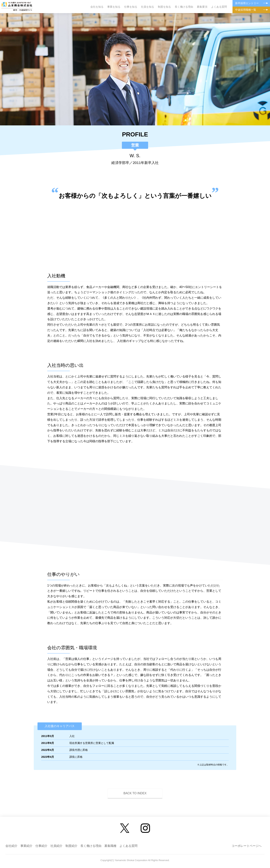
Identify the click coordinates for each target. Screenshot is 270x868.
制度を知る (164, 7)
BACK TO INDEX (135, 793)
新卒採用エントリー (247, 3)
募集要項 (202, 7)
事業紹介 (26, 846)
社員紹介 (56, 846)
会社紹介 (11, 846)
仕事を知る (131, 7)
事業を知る (114, 7)
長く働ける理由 (184, 7)
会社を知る (97, 7)
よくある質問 (219, 7)
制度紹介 (71, 846)
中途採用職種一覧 (246, 10)
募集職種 (110, 846)
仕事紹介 (41, 846)
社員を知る (148, 7)
